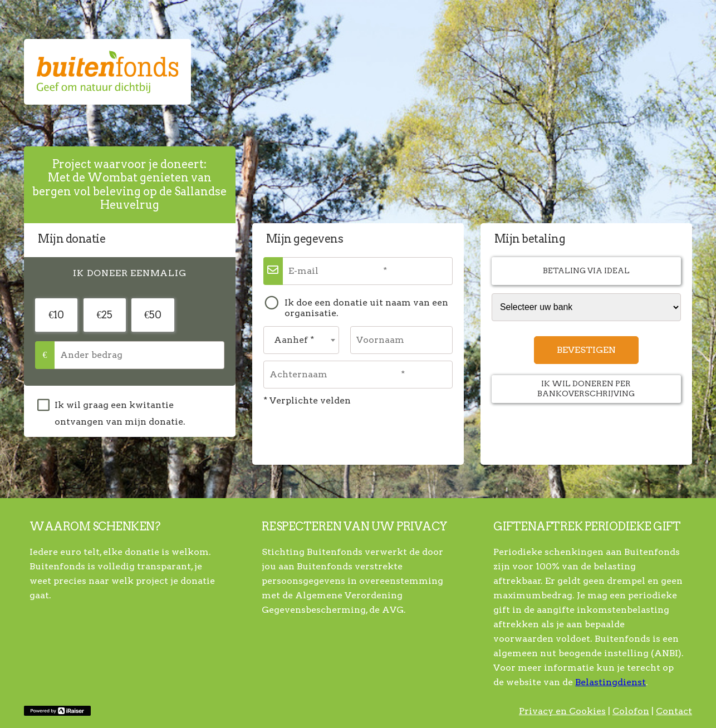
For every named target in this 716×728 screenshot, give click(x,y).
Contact (674, 711)
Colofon (631, 711)
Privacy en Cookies (562, 711)
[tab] (130, 274)
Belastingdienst (610, 682)
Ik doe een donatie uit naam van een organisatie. (366, 308)
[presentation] (130, 274)
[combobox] (301, 340)
